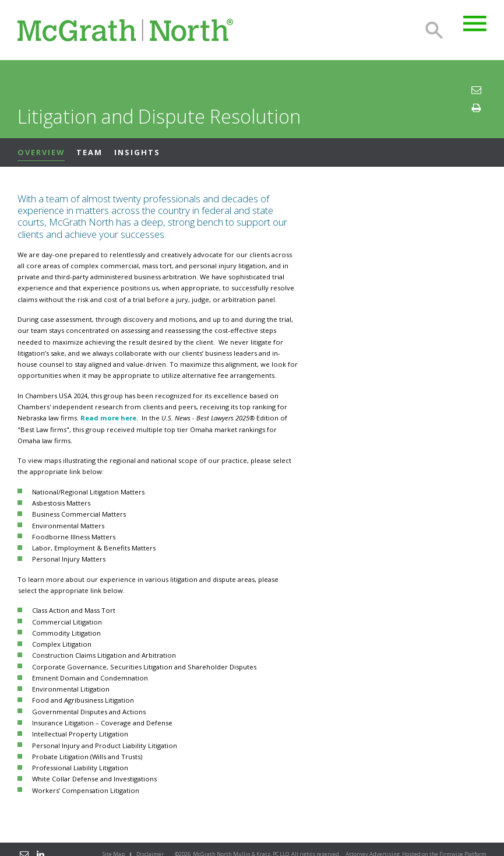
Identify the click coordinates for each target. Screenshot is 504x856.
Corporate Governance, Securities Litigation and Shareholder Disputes (144, 667)
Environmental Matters (68, 526)
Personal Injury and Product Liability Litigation (105, 746)
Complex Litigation (62, 644)
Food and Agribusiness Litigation (83, 700)
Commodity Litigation (66, 633)
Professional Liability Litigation (80, 768)
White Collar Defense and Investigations (94, 779)
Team (89, 152)
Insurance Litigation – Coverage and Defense (102, 723)
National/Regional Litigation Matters (88, 492)
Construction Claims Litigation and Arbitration (104, 655)
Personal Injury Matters (69, 559)
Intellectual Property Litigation (80, 734)
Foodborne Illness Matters (74, 537)
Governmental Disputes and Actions (89, 712)
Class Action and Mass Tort (74, 610)
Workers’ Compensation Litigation (86, 790)
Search (434, 30)
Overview (41, 152)
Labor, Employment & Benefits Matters (94, 548)
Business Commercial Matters (79, 514)
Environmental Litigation (71, 689)
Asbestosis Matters (61, 503)
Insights (137, 152)
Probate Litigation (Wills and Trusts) (87, 757)
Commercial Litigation (67, 622)
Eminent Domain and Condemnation (90, 678)
